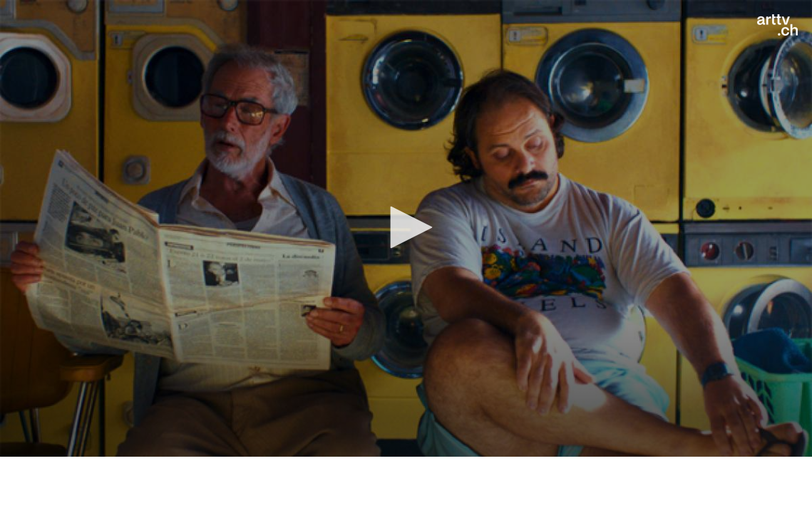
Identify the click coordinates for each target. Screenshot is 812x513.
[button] (406, 227)
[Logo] (777, 25)
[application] (406, 228)
